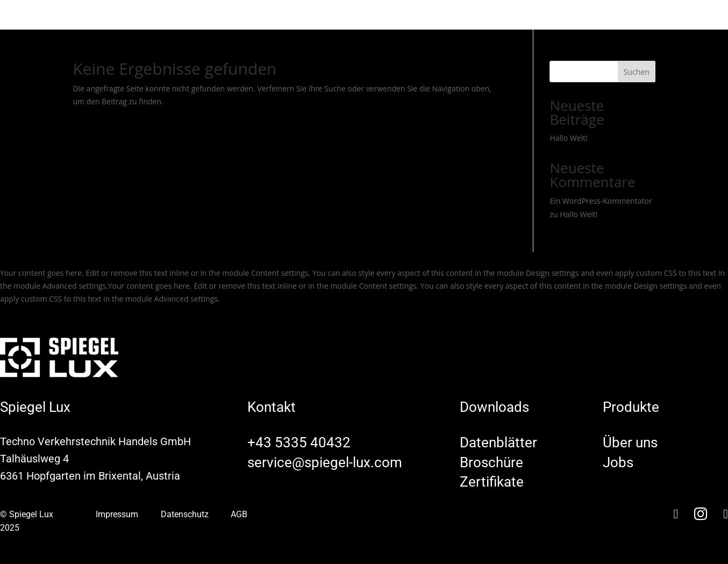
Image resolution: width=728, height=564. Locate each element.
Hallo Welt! (568, 138)
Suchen (637, 72)
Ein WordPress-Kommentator (601, 201)
